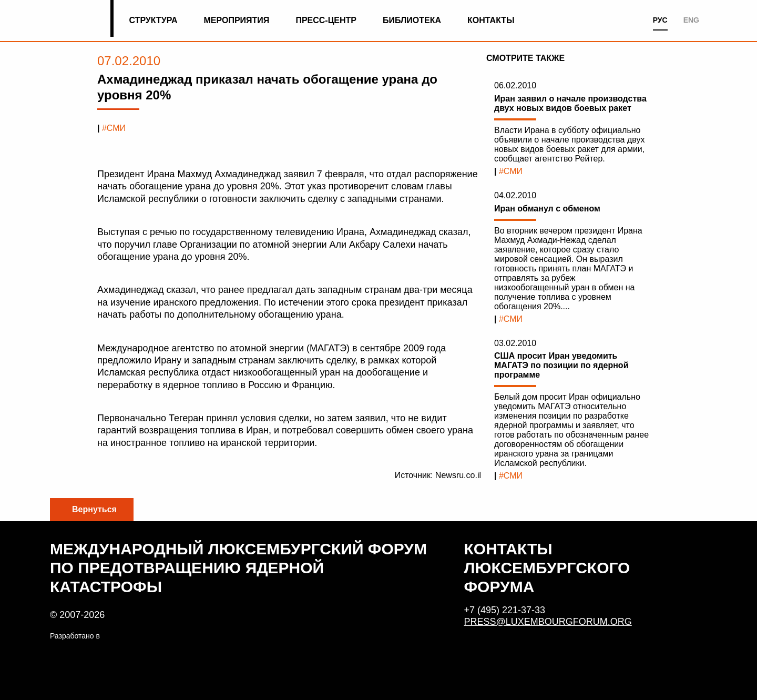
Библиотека (412, 20)
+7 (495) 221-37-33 (505, 610)
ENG (691, 20)
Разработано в (75, 636)
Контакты (491, 20)
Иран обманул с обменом (547, 209)
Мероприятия (237, 20)
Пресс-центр (326, 20)
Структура (153, 20)
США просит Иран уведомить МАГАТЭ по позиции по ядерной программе (561, 365)
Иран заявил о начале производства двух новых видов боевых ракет (570, 103)
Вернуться (94, 509)
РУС (660, 20)
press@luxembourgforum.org (548, 622)
